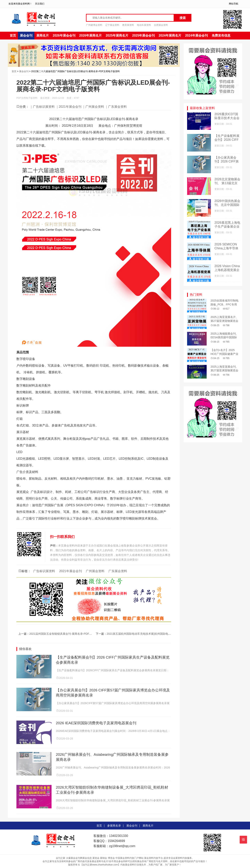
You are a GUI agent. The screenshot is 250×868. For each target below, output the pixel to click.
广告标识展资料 (44, 571)
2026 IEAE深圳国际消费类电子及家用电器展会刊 (96, 723)
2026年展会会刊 (64, 35)
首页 (13, 35)
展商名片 (43, 35)
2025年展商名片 (117, 35)
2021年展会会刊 (71, 571)
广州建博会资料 (94, 25)
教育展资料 (128, 25)
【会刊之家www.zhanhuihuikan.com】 (100, 865)
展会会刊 (26, 35)
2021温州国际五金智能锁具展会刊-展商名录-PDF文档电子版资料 (69, 634)
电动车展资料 (144, 25)
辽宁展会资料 (112, 25)
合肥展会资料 (161, 25)
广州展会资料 (95, 571)
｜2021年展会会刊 (69, 107)
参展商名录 (114, 826)
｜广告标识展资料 (42, 107)
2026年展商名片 (91, 35)
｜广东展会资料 (116, 107)
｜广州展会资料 (93, 107)
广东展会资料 (118, 571)
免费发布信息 (221, 35)
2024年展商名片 (170, 35)
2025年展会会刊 (144, 35)
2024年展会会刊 (196, 35)
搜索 (183, 18)
